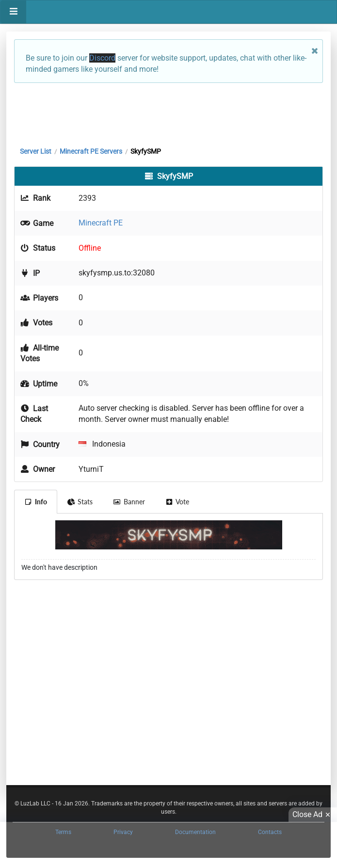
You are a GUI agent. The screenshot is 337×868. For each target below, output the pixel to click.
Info (36, 502)
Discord (102, 58)
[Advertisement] (168, 113)
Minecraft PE (101, 223)
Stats (80, 502)
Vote (177, 502)
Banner (129, 502)
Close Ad (313, 815)
